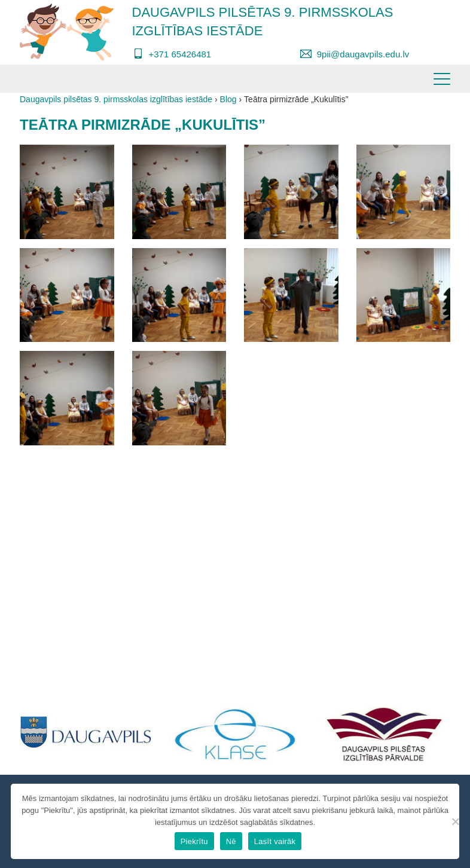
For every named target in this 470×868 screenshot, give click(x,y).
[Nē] (455, 821)
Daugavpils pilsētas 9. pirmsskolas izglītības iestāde (263, 22)
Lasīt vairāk (275, 841)
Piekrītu (194, 841)
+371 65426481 (180, 54)
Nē (231, 841)
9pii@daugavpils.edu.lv (363, 54)
